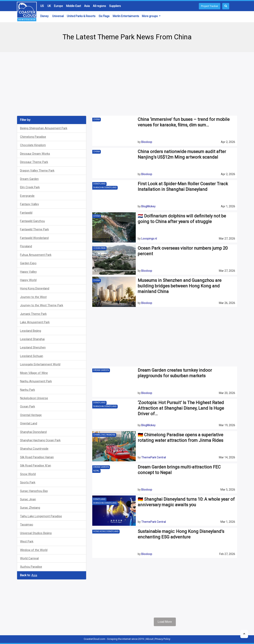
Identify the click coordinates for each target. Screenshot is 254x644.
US (42, 6)
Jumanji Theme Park (33, 314)
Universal (58, 16)
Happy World (28, 280)
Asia (87, 6)
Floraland (26, 246)
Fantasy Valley (29, 204)
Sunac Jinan (28, 499)
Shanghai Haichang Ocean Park (40, 440)
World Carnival (29, 558)
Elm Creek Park (30, 187)
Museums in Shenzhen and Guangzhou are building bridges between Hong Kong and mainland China (180, 286)
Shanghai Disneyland (33, 432)
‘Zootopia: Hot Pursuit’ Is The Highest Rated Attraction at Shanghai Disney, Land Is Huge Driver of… (181, 408)
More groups (150, 16)
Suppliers (115, 6)
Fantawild (26, 213)
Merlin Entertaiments (126, 16)
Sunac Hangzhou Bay (34, 491)
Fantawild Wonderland (34, 238)
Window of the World (34, 550)
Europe (58, 6)
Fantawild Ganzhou (32, 221)
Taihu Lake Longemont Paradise (41, 516)
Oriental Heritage (31, 415)
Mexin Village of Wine (34, 373)
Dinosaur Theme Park (34, 162)
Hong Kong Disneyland (35, 288)
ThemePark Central (154, 457)
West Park (27, 541)
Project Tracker (210, 6)
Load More (165, 622)
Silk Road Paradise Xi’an (36, 466)
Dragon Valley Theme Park (37, 171)
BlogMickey (148, 206)
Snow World (28, 474)
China (97, 119)
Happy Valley (28, 272)
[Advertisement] (127, 84)
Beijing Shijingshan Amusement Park (44, 128)
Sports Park (28, 482)
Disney (44, 16)
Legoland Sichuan (32, 356)
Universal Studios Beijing (36, 533)
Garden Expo (28, 263)
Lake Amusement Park (35, 322)
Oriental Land (29, 423)
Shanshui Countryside (34, 449)
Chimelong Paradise (33, 137)
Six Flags (104, 16)
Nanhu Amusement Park (36, 381)
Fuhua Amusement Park (36, 255)
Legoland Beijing (31, 331)
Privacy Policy (163, 639)
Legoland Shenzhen (33, 347)
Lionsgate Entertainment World (40, 364)
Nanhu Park (27, 390)
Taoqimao (27, 525)
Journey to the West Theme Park (42, 305)
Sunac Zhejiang (30, 508)
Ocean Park (27, 406)
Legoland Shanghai (32, 339)
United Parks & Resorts (81, 16)
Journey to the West (33, 297)
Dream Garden (29, 179)
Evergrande (27, 196)
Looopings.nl (149, 239)
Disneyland (99, 184)
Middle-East (74, 6)
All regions (99, 6)
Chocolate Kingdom (33, 145)
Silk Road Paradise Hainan (37, 457)
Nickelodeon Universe (34, 398)
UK (49, 6)
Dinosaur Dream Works (35, 154)
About (150, 639)
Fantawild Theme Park (34, 229)
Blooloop (147, 142)
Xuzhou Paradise (31, 567)
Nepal (96, 471)
